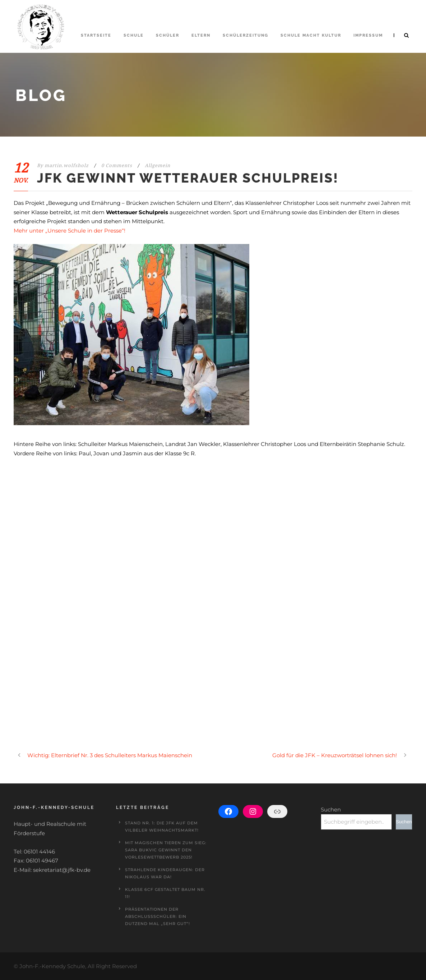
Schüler (168, 35)
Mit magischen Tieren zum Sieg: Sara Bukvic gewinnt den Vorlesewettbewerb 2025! (166, 850)
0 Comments (117, 165)
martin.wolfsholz (67, 165)
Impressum (368, 35)
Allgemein (158, 165)
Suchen (331, 809)
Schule (134, 35)
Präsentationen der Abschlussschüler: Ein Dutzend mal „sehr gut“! (158, 916)
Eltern (201, 35)
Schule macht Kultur (311, 35)
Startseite (96, 35)
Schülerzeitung (246, 35)
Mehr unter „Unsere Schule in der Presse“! (70, 231)
